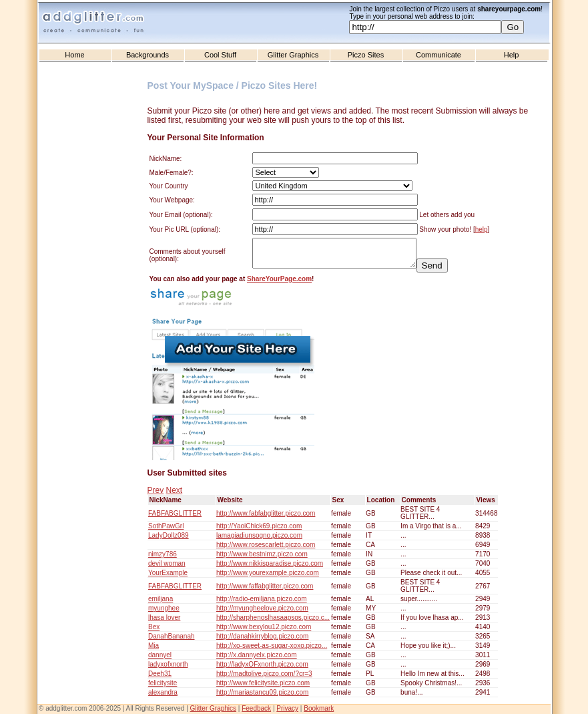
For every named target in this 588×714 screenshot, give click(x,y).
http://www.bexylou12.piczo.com (264, 627)
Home (74, 55)
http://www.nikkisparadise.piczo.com (270, 563)
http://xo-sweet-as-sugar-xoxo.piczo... (272, 646)
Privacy (287, 708)
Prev (156, 490)
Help (512, 55)
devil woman (167, 563)
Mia (154, 646)
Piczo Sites (366, 55)
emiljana (161, 599)
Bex (154, 627)
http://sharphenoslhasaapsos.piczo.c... (273, 617)
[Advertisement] (94, 335)
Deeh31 (160, 674)
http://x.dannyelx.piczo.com (257, 655)
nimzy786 (163, 554)
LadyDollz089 (169, 535)
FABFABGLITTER (175, 513)
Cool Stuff (220, 55)
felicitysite (163, 683)
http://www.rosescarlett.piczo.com (266, 545)
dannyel (160, 655)
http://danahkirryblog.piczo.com (262, 636)
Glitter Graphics (293, 55)
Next (175, 490)
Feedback (256, 708)
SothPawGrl (166, 526)
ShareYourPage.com (279, 279)
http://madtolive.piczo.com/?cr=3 (264, 674)
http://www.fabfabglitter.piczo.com (266, 513)
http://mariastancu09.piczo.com (262, 692)
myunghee (164, 608)
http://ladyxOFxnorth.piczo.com (262, 664)
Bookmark (319, 708)
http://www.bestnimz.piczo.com (262, 554)
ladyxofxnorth (168, 664)
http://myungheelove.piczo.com (262, 608)
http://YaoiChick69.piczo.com (259, 526)
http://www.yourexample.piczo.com (268, 573)
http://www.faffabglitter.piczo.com (265, 586)
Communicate (438, 55)
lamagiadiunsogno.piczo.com (259, 535)
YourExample (168, 573)
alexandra (163, 692)
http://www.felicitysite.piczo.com (263, 683)
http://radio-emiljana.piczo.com (262, 599)
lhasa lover (164, 617)
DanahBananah (172, 636)
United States (332, 186)
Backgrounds (148, 55)
